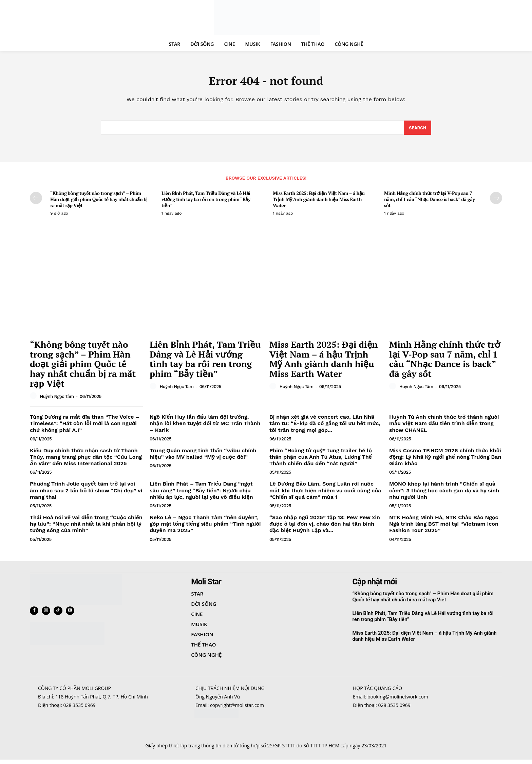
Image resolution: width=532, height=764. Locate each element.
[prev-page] (36, 201)
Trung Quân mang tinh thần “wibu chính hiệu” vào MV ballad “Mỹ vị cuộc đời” (203, 457)
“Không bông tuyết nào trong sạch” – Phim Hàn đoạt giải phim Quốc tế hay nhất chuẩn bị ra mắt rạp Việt (99, 202)
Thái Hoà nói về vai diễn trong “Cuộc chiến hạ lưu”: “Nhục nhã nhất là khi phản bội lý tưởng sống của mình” (86, 527)
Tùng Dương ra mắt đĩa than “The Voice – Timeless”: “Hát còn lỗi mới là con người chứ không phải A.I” (84, 427)
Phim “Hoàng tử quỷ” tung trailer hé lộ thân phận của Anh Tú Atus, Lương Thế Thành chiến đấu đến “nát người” (321, 460)
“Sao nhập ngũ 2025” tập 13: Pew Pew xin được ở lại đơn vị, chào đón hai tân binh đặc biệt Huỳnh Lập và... (325, 527)
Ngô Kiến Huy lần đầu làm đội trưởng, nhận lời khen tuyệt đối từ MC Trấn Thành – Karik (205, 427)
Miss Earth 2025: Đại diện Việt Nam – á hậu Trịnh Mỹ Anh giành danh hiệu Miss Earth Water (319, 202)
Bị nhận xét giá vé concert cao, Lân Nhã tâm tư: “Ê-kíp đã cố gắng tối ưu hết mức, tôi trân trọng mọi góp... (325, 427)
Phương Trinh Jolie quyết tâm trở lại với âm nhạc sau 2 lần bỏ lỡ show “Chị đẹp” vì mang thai (86, 494)
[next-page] (496, 201)
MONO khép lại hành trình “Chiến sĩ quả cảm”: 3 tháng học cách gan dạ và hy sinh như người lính (444, 494)
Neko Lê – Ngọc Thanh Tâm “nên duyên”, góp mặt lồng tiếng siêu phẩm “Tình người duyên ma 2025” (205, 527)
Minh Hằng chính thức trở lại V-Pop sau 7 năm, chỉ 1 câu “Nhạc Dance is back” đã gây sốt (430, 202)
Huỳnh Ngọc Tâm (57, 399)
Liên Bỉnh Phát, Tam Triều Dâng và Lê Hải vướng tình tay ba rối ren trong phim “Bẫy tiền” (206, 202)
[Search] (417, 131)
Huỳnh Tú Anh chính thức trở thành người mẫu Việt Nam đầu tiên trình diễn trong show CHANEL (444, 427)
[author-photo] (34, 399)
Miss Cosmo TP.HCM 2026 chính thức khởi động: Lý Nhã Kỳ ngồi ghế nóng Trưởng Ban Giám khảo (445, 460)
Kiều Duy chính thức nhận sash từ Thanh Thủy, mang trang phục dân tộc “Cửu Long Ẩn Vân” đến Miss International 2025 (86, 460)
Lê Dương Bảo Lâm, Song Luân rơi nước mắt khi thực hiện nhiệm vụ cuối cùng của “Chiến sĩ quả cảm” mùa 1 (325, 494)
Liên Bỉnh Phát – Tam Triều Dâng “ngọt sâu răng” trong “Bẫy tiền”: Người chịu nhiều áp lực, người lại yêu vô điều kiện (201, 494)
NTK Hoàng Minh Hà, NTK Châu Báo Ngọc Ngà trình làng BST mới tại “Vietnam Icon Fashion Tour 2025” (444, 527)
